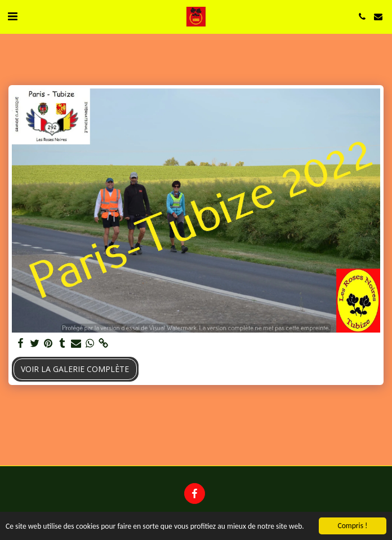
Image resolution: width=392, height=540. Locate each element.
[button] (12, 16)
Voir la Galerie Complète (75, 369)
